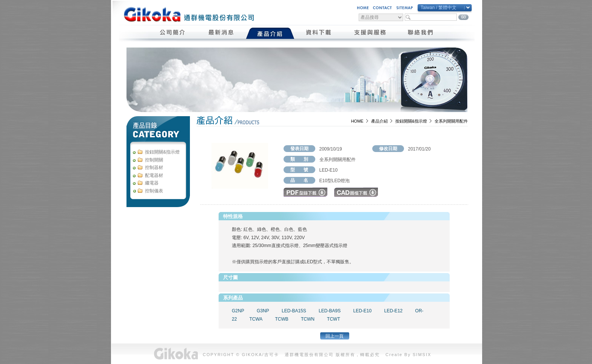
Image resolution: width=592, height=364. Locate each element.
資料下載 (319, 33)
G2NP (238, 311)
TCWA (256, 319)
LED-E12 (394, 311)
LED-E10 (362, 311)
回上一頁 (335, 336)
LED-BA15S (294, 311)
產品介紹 (270, 33)
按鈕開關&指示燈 (411, 121)
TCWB (282, 319)
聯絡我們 (421, 33)
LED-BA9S (330, 311)
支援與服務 (370, 33)
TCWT (334, 319)
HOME (357, 121)
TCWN (308, 319)
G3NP (263, 311)
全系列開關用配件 (451, 121)
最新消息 (221, 33)
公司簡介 (173, 33)
